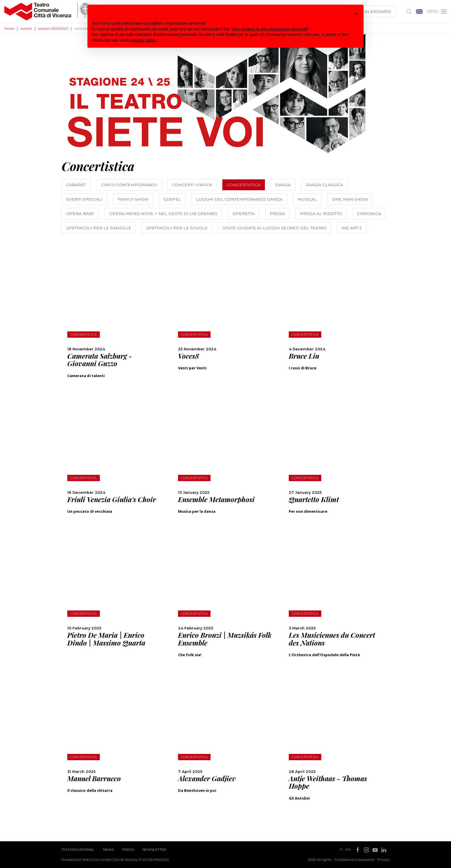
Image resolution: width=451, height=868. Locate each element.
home (9, 28)
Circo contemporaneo (129, 185)
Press (128, 849)
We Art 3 (352, 228)
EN (348, 849)
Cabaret (76, 185)
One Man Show (350, 199)
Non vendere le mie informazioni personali (270, 29)
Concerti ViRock (192, 185)
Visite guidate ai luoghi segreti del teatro (275, 228)
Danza (283, 185)
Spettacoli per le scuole (177, 228)
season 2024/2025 (53, 28)
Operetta (244, 214)
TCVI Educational (78, 849)
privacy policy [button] (144, 40)
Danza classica (324, 185)
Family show (133, 199)
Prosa (277, 214)
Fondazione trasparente (354, 860)
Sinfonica (369, 214)
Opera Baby (80, 214)
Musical (307, 199)
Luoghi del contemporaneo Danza (239, 199)
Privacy (383, 860)
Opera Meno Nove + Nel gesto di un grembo (163, 214)
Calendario (377, 11)
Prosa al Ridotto (321, 214)
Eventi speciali (84, 199)
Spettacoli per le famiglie (99, 228)
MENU (437, 11)
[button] (356, 14)
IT (341, 849)
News (108, 849)
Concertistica (244, 185)
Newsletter (154, 849)
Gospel (172, 199)
